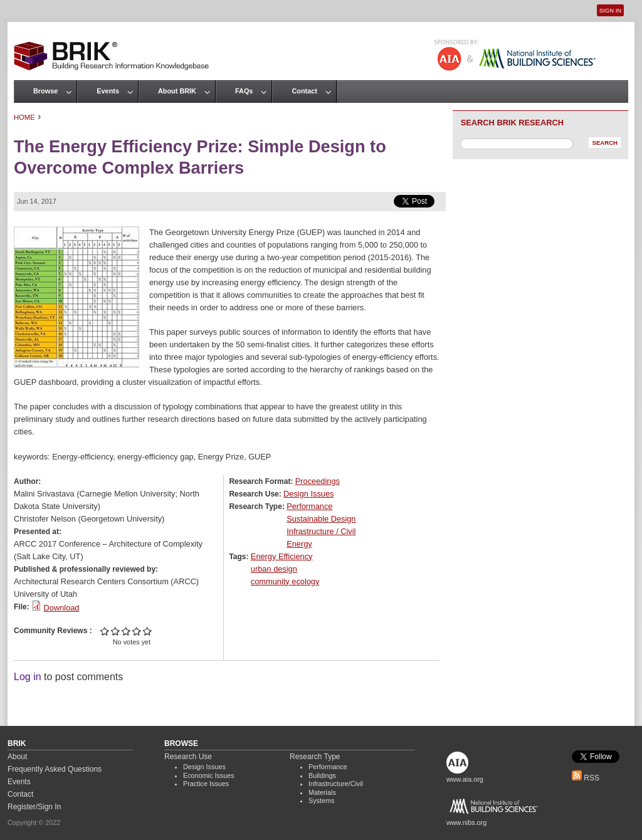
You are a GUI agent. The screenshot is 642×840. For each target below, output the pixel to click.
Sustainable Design (321, 519)
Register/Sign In (34, 807)
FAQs (244, 91)
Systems (321, 801)
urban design (274, 569)
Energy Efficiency (282, 556)
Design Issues (308, 494)
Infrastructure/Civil (336, 784)
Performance (309, 506)
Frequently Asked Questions (55, 769)
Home (24, 117)
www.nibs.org (466, 822)
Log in (28, 677)
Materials (322, 792)
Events (108, 91)
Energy (299, 544)
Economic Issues (209, 775)
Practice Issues (206, 784)
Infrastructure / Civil (321, 531)
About (17, 757)
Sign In (610, 10)
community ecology (285, 581)
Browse (45, 91)
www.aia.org (465, 779)
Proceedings (318, 481)
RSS (586, 778)
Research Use (188, 757)
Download (62, 608)
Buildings (322, 775)
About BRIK (177, 91)
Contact (304, 91)
